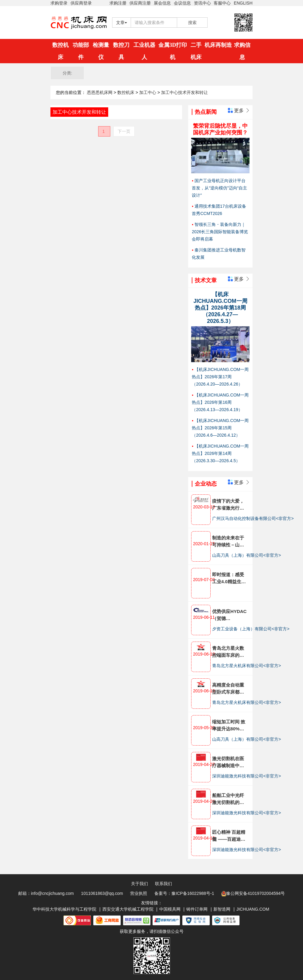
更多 (239, 111)
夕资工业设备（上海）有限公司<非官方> (251, 629)
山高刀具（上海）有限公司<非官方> (246, 555)
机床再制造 (218, 45)
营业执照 (139, 893)
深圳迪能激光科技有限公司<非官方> (246, 776)
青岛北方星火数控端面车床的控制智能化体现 (228, 652)
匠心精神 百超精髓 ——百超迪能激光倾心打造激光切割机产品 (229, 836)
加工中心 (148, 92)
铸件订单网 (197, 909)
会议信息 (182, 3)
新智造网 (222, 909)
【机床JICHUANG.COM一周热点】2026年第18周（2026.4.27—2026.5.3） (220, 308)
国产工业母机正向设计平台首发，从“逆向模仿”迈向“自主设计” (219, 188)
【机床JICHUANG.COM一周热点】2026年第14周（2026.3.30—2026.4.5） (220, 453)
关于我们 (139, 884)
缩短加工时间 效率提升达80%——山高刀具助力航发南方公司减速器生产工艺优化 (229, 726)
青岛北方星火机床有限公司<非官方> (246, 666)
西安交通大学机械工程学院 (128, 909)
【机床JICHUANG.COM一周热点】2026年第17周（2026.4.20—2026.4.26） (220, 377)
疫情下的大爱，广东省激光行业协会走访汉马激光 (228, 505)
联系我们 (164, 884)
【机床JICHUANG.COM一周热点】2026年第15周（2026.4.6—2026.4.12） (220, 428)
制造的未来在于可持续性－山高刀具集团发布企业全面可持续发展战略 (228, 542)
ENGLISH (243, 3)
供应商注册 (140, 3)
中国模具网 (170, 909)
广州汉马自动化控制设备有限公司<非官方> (253, 518)
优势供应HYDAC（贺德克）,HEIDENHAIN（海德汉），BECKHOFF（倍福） (230, 615)
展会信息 (162, 3)
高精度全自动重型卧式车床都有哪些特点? (228, 689)
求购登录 (59, 3)
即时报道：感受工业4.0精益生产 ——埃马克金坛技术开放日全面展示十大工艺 (229, 578)
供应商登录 (81, 3)
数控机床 (126, 92)
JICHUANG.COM (253, 909)
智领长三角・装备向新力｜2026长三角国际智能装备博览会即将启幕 (220, 232)
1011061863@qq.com (102, 893)
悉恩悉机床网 (100, 92)
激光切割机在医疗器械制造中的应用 (228, 762)
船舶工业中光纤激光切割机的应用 (228, 799)
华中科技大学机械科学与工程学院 (64, 909)
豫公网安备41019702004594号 (253, 894)
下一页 (124, 131)
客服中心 (222, 3)
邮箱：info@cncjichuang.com (46, 893)
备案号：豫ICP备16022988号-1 (184, 893)
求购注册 (118, 3)
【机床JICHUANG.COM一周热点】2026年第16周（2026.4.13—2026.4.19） (220, 402)
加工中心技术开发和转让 (184, 92)
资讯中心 (202, 3)
